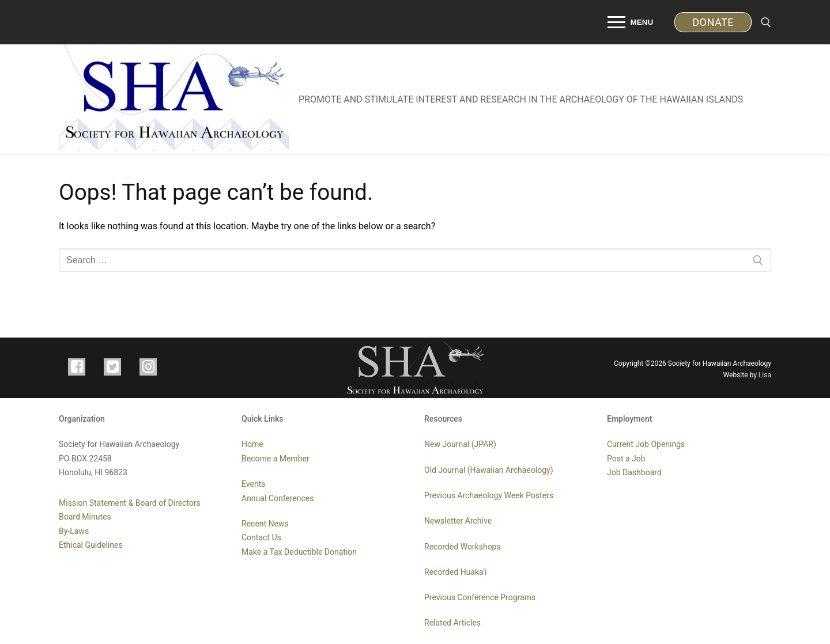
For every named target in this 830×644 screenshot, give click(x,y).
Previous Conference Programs (480, 597)
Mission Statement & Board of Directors (130, 503)
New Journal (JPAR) (460, 444)
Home (252, 444)
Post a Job (626, 459)
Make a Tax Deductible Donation (299, 552)
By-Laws (74, 531)
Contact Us (261, 537)
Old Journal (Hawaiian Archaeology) (489, 470)
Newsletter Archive (458, 521)
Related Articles (452, 623)
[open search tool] (766, 22)
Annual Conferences (278, 498)
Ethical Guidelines (91, 545)
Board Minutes (85, 517)
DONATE (713, 22)
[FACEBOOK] (77, 367)
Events (253, 484)
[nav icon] (631, 22)
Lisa (765, 375)
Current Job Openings (646, 444)
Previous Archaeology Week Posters (489, 495)
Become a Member (276, 459)
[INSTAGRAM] (148, 367)
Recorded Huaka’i (455, 572)
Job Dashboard (634, 472)
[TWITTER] (112, 367)
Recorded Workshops (463, 547)
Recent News (265, 524)
